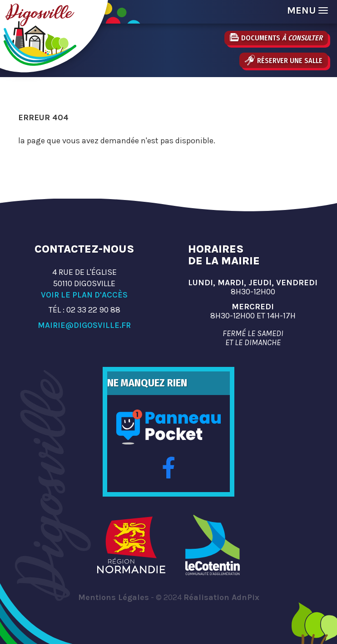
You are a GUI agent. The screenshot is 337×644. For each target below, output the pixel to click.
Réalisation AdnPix (221, 597)
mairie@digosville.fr (84, 325)
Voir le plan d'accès (84, 295)
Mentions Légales (114, 597)
